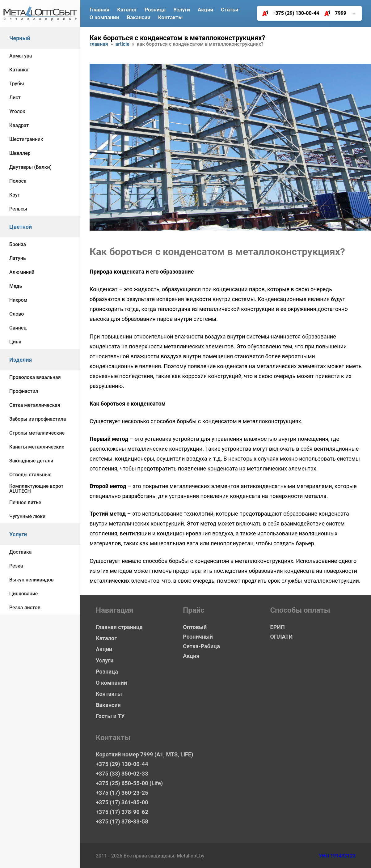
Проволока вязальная (35, 377)
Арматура (21, 56)
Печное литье (25, 502)
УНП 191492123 (337, 856)
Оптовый (195, 627)
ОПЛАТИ (282, 637)
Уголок (17, 111)
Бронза (18, 244)
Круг (15, 195)
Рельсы (18, 209)
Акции (205, 10)
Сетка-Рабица (201, 646)
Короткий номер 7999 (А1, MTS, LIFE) (144, 754)
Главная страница (119, 627)
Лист (15, 98)
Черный (20, 38)
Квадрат (19, 125)
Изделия (21, 360)
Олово (17, 314)
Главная (99, 10)
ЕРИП (278, 627)
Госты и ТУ (110, 716)
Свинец (18, 328)
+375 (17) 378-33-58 (122, 821)
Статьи (230, 10)
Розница (155, 10)
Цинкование (23, 594)
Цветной (21, 227)
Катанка (19, 70)
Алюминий (22, 272)
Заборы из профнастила (38, 419)
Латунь (18, 258)
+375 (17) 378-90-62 (122, 812)
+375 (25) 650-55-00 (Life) (129, 783)
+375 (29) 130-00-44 (288, 13)
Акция (191, 656)
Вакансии (138, 17)
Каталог (127, 10)
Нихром (18, 300)
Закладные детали (31, 461)
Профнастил (24, 391)
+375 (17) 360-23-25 (122, 793)
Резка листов (25, 608)
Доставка (20, 552)
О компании (104, 17)
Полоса (18, 181)
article (122, 44)
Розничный (198, 637)
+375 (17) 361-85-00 (122, 802)
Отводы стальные (30, 475)
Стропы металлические (37, 433)
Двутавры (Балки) (30, 167)
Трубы (17, 84)
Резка (16, 566)
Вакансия (108, 705)
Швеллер (20, 153)
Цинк (15, 342)
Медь (16, 286)
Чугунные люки (27, 516)
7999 (333, 13)
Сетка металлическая (35, 405)
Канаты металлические (37, 447)
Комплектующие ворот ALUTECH (36, 489)
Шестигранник (26, 139)
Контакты (171, 17)
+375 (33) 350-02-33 (122, 774)
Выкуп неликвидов (32, 580)
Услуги (18, 534)
